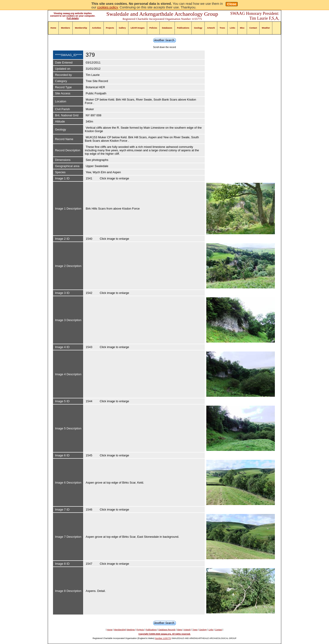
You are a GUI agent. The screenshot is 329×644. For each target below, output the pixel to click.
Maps (180, 630)
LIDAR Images (138, 28)
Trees (222, 28)
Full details (73, 18)
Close (232, 4)
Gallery (122, 28)
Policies (153, 28)
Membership (81, 28)
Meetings (131, 630)
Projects (110, 28)
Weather (266, 28)
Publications (183, 28)
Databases (167, 28)
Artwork (211, 28)
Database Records (167, 630)
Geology (198, 28)
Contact (253, 28)
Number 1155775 (163, 638)
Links (233, 28)
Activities (97, 28)
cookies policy (107, 7)
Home (53, 28)
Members (66, 28)
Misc (242, 28)
